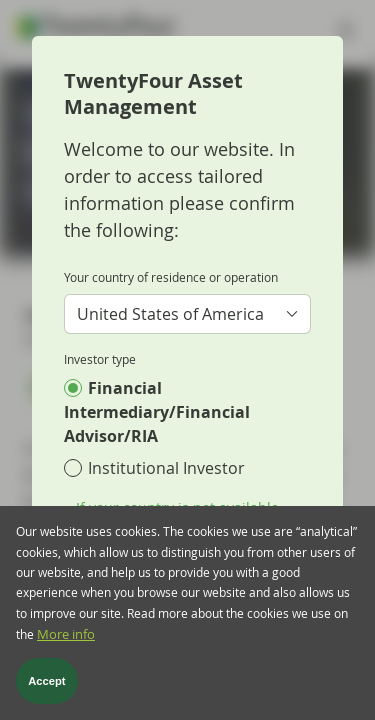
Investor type (100, 359)
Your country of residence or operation (171, 277)
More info (66, 642)
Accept (46, 689)
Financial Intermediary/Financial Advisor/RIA (157, 412)
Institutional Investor (166, 468)
